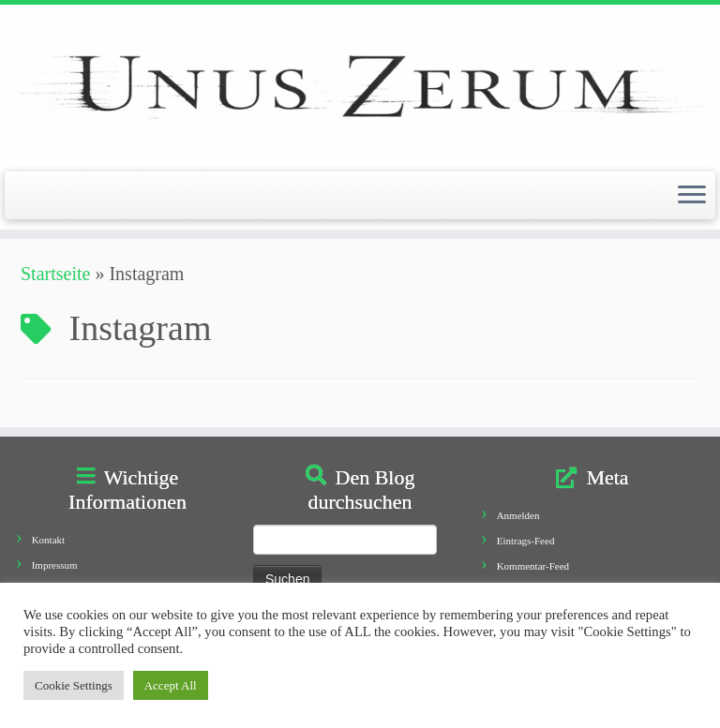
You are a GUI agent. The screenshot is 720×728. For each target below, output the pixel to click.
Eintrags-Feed (526, 541)
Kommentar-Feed (533, 566)
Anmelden (518, 515)
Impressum (55, 565)
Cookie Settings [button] (74, 685)
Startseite (55, 274)
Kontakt (48, 540)
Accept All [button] (171, 685)
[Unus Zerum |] (360, 86)
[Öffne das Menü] (692, 196)
